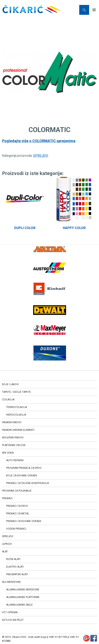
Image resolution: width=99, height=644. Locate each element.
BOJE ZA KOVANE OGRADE (22, 476)
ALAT (5, 552)
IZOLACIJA (8, 400)
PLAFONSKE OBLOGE (14, 445)
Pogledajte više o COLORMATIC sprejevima (39, 141)
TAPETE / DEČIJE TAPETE (16, 392)
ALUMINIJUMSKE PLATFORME (23, 597)
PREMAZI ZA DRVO (17, 506)
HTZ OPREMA (10, 612)
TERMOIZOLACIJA (17, 407)
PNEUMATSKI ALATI (17, 574)
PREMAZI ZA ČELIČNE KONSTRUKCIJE (28, 483)
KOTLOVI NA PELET (13, 620)
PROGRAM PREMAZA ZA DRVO (24, 468)
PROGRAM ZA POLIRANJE (17, 491)
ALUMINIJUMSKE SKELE (19, 605)
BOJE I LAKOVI (10, 384)
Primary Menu (94, 10)
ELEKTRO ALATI (15, 567)
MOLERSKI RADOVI (13, 438)
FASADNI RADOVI (12, 422)
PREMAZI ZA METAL (18, 514)
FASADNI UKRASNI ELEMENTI (18, 430)
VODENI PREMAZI (16, 529)
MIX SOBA (8, 453)
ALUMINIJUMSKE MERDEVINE (23, 590)
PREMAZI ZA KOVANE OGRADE (24, 521)
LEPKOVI (7, 544)
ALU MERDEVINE (11, 582)
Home (6, 20)
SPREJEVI (20, 20)
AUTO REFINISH (15, 460)
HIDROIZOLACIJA (16, 415)
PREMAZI (7, 498)
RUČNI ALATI (13, 559)
